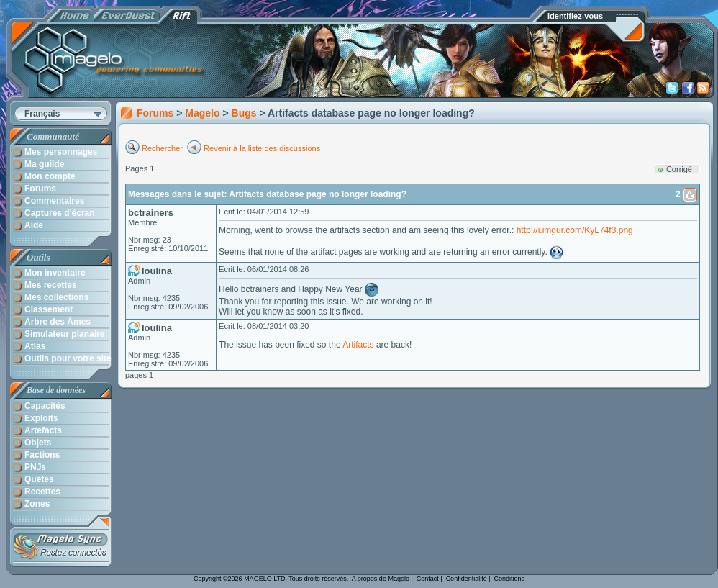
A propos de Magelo (381, 579)
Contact (428, 579)
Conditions (510, 579)
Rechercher (163, 148)
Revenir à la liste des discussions (262, 148)
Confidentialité (467, 579)
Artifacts (358, 345)
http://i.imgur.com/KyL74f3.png (575, 230)
